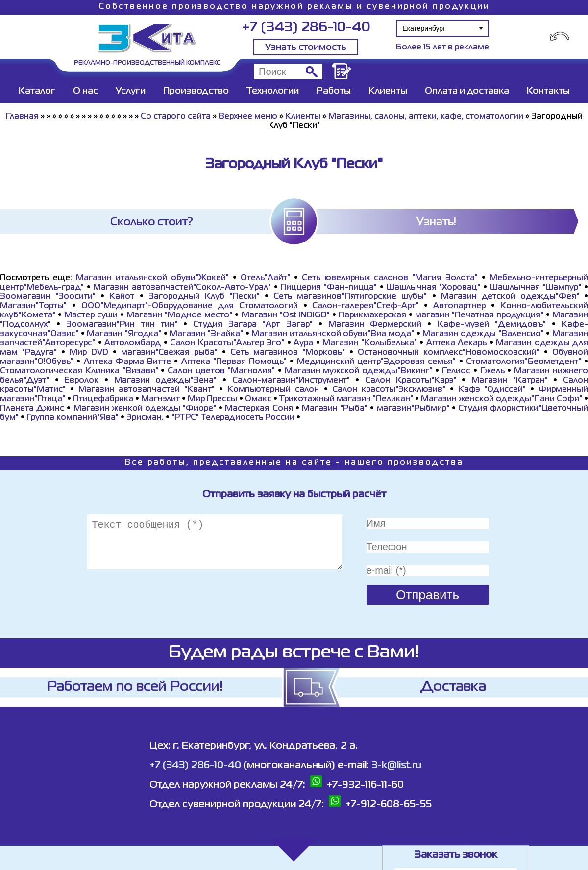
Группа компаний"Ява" (73, 418)
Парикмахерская (372, 315)
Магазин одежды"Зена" (166, 381)
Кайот (122, 297)
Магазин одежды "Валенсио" (483, 334)
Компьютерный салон (273, 390)
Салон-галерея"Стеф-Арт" (365, 306)
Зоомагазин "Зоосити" (48, 297)
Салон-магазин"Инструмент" (291, 381)
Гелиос (456, 371)
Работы (334, 91)
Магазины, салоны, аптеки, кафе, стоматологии (426, 117)
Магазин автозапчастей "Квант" (147, 390)
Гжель (492, 371)
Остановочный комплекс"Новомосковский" (449, 353)
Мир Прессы (213, 399)
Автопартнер (459, 306)
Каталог (37, 91)
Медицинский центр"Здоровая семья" (377, 362)
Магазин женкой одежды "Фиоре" (145, 409)
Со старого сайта (176, 117)
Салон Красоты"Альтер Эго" (227, 343)
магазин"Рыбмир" (413, 409)
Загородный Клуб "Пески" (204, 297)
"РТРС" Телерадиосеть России (233, 418)
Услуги (131, 91)
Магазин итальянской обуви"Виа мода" (333, 334)
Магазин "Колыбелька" (370, 343)
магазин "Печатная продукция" (479, 315)
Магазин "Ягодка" (124, 334)
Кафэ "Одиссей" (492, 390)
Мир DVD (89, 353)
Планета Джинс (32, 409)
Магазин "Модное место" (179, 315)
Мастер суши (91, 315)
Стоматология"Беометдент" (524, 362)
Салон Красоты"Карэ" (411, 381)
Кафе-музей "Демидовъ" (492, 325)
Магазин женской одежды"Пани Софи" (502, 399)
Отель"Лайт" (265, 278)
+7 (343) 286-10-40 (306, 28)
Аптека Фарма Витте (128, 362)
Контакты (548, 91)
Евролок (81, 381)
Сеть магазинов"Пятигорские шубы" (350, 297)
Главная (22, 117)
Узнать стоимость (306, 48)
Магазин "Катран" (510, 381)
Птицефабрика (103, 399)
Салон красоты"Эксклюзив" (389, 390)
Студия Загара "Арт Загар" (253, 325)
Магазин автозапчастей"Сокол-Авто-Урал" (182, 288)
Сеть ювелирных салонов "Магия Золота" (390, 278)
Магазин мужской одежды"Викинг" (359, 371)
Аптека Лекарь (457, 343)
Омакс (258, 399)
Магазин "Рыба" (335, 409)
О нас (86, 91)
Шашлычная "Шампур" (536, 288)
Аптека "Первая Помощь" (234, 362)
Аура (303, 343)
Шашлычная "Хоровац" (434, 288)
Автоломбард (133, 343)
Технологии (273, 91)
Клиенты (388, 91)
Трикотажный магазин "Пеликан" (346, 399)
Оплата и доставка (467, 91)
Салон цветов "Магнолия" (221, 371)
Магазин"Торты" (33, 306)
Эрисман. (145, 418)
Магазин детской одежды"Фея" (510, 297)
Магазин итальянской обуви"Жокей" (152, 278)
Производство (196, 91)
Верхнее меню (248, 117)
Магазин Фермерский (375, 325)
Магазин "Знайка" (206, 334)
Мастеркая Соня (259, 409)
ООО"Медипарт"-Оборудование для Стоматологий (190, 306)
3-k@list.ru (396, 765)
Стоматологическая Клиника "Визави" (79, 371)
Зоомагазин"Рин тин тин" (122, 325)
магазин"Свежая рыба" (169, 353)
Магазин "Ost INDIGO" (286, 315)
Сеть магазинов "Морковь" (288, 353)
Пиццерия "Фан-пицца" (329, 288)
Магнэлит (160, 399)
